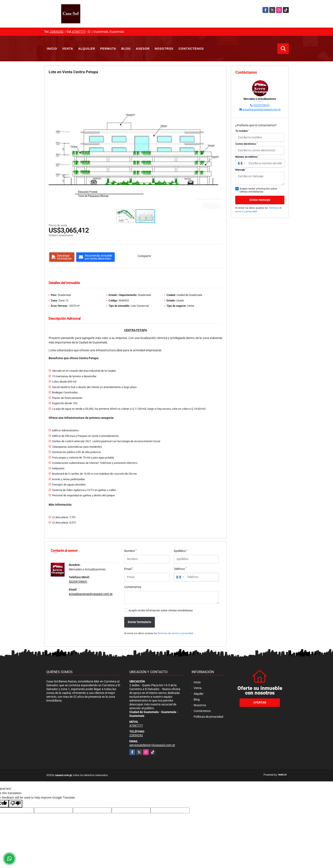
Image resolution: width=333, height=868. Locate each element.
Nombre (130, 551)
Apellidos (181, 551)
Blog (126, 49)
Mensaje (241, 170)
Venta (68, 49)
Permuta (108, 49)
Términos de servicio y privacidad (175, 633)
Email (129, 569)
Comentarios (133, 587)
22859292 (57, 32)
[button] (218, 83)
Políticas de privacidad (208, 717)
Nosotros (164, 49)
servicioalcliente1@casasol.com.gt (152, 745)
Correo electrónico (246, 144)
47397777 (79, 32)
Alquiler (87, 49)
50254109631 (78, 582)
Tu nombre (242, 131)
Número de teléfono (247, 157)
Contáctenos (191, 49)
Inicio (52, 49)
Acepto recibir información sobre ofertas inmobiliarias (161, 610)
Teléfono (180, 569)
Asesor (143, 49)
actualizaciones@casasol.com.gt (91, 594)
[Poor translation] (16, 804)
